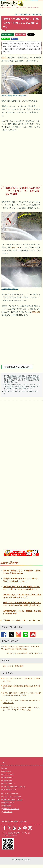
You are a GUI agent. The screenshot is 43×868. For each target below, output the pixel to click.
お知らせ (19, 800)
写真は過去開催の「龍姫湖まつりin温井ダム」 (15, 95)
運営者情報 (7, 806)
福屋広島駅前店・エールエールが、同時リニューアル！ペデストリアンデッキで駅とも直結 (21, 709)
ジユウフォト (8, 812)
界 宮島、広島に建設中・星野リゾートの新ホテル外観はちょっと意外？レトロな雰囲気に (22, 694)
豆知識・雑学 (8, 781)
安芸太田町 (36, 312)
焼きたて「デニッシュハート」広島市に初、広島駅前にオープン (21, 680)
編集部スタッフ (9, 803)
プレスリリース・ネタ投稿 (12, 797)
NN (5, 666)
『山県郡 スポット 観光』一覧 (14, 620)
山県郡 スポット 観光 (20, 35)
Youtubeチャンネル (10, 790)
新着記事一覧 (8, 778)
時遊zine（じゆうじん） (11, 809)
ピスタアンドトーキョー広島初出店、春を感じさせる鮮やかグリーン (21, 702)
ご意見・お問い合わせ (11, 794)
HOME (6, 768)
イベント (15, 247)
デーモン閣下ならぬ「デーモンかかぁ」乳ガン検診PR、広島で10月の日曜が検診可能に (20, 648)
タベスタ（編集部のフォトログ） (15, 787)
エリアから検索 (9, 774)
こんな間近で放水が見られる (10, 289)
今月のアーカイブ (9, 784)
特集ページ (7, 771)
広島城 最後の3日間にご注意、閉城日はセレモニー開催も (21, 687)
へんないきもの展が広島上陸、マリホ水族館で (23, 653)
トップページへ (34, 620)
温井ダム (5, 58)
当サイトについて (9, 800)
